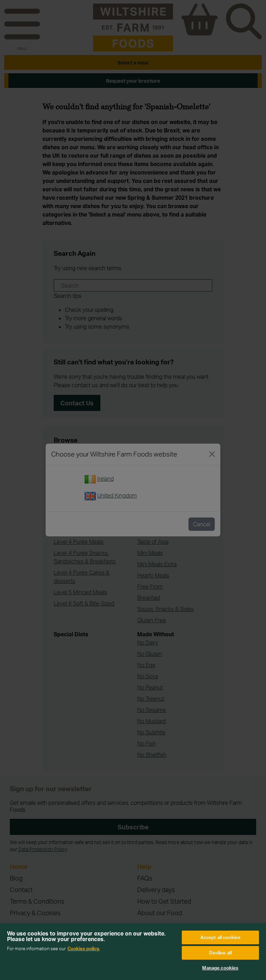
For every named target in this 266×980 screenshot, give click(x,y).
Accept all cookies (220, 937)
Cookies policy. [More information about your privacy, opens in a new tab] (84, 948)
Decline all (220, 953)
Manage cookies (220, 968)
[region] (133, 952)
